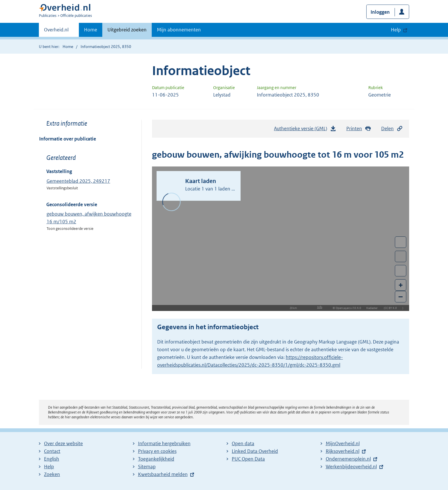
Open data (243, 443)
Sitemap (147, 467)
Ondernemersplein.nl (348, 459)
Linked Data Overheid (255, 451)
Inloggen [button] (380, 12)
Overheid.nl (56, 31)
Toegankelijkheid (156, 459)
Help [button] (396, 30)
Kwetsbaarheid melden (163, 474)
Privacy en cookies (157, 451)
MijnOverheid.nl (343, 443)
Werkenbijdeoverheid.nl (351, 467)
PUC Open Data (248, 459)
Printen (359, 129)
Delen (392, 129)
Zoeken (52, 474)
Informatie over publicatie (68, 139)
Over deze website (63, 443)
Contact (52, 451)
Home (91, 30)
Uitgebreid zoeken (127, 30)
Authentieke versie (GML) (305, 130)
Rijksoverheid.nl (343, 451)
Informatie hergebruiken (164, 443)
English (52, 459)
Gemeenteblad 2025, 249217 (78, 181)
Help (49, 467)
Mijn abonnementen (179, 30)
